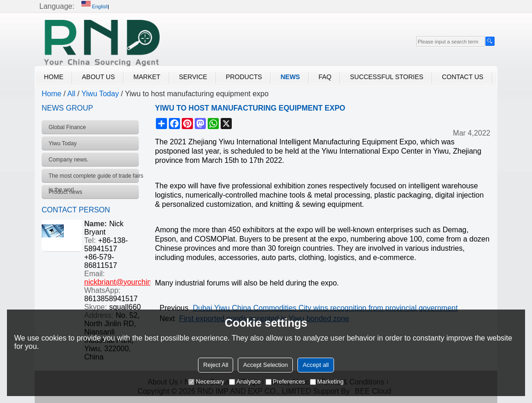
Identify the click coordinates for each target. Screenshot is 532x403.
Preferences (285, 381)
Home (54, 77)
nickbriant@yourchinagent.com (135, 282)
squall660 (125, 307)
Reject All (216, 365)
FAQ (325, 77)
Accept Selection (265, 365)
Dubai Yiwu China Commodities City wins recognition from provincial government (325, 308)
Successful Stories (387, 77)
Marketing (327, 381)
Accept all (315, 365)
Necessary (206, 381)
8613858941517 (111, 299)
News (290, 77)
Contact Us (463, 77)
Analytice (245, 381)
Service (193, 77)
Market (147, 77)
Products (244, 77)
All (71, 94)
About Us (98, 77)
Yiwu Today (100, 94)
